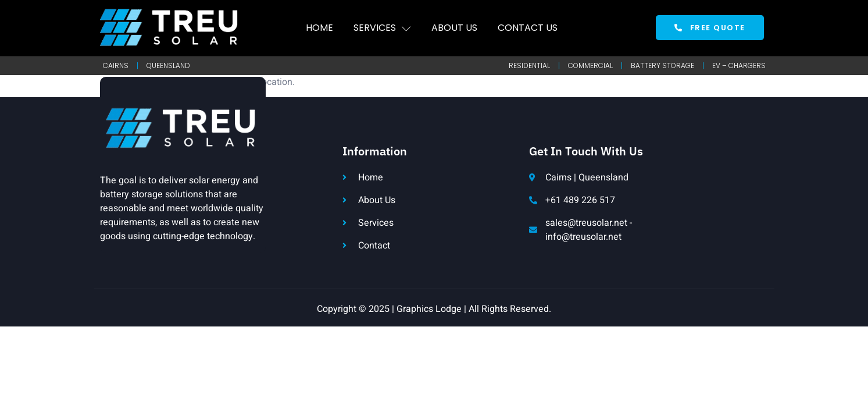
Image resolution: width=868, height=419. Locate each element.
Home (319, 28)
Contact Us (528, 28)
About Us (454, 28)
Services (382, 28)
